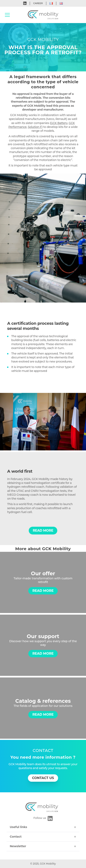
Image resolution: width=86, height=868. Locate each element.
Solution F (35, 127)
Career (38, 3)
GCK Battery (59, 123)
